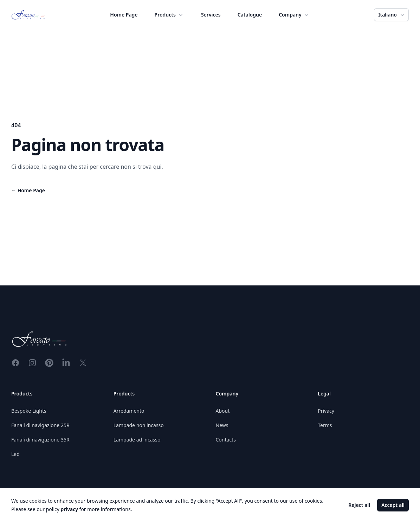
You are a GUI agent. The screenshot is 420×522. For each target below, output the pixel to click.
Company (294, 15)
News (222, 425)
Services (211, 15)
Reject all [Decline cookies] (359, 505)
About (223, 411)
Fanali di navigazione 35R (40, 440)
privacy (69, 509)
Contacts (226, 440)
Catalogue (250, 15)
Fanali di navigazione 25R (40, 425)
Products (169, 15)
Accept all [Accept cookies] (393, 505)
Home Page (124, 15)
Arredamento (129, 411)
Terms (325, 425)
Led (15, 454)
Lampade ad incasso (137, 440)
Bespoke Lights (29, 411)
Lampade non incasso (139, 425)
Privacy (326, 411)
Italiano (392, 15)
